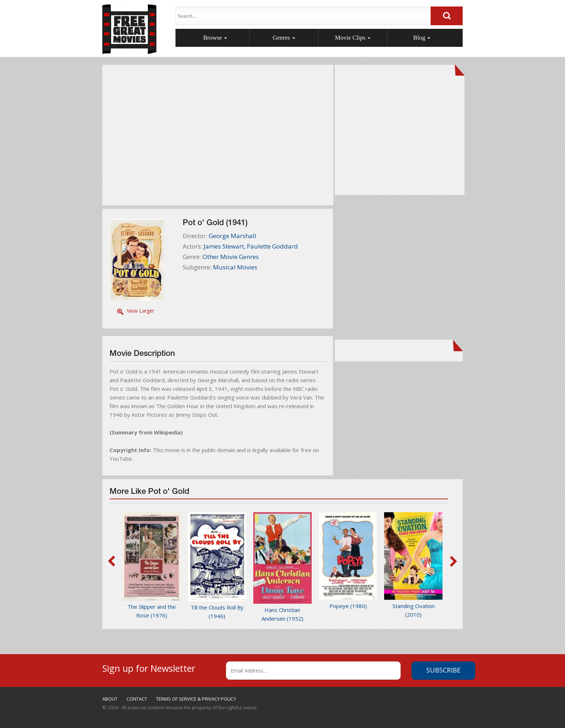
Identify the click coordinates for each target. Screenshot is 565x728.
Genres (284, 38)
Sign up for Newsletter (149, 667)
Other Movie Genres (231, 257)
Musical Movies (235, 267)
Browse (215, 38)
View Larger (141, 311)
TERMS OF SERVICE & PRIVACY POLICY (196, 699)
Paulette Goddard (272, 246)
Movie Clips (353, 38)
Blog (422, 38)
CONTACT (137, 699)
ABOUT (110, 699)
